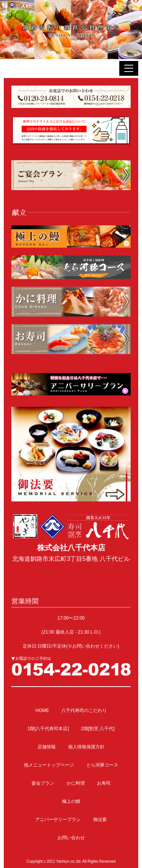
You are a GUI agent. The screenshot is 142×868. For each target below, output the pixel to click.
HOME (42, 710)
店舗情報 (47, 747)
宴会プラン (43, 783)
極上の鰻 (71, 801)
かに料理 (76, 783)
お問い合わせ (71, 838)
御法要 (100, 820)
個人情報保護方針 (86, 747)
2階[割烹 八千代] (98, 729)
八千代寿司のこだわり (84, 710)
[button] (129, 68)
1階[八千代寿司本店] (48, 729)
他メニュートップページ (49, 765)
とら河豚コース (102, 765)
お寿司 (104, 783)
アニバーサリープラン (58, 820)
